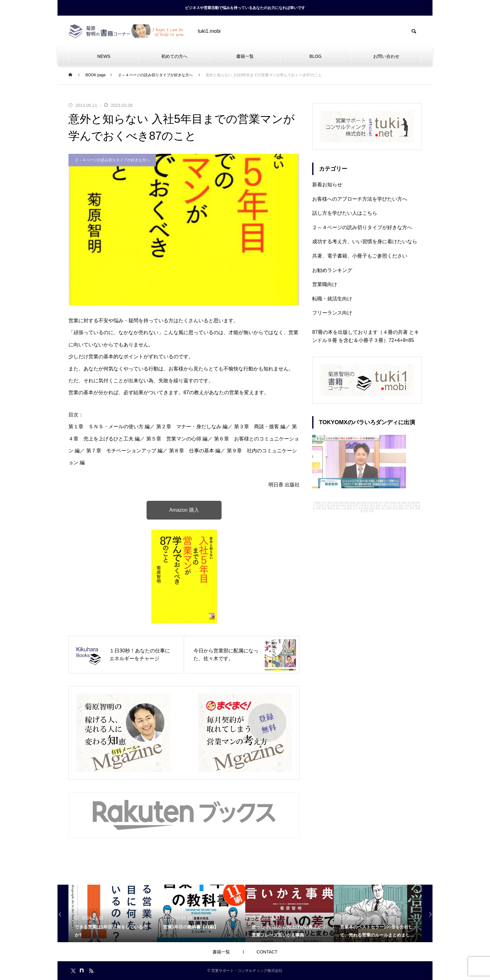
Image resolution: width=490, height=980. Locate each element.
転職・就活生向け (332, 299)
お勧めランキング (332, 270)
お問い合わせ (386, 56)
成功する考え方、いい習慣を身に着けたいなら (365, 241)
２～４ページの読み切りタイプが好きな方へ (112, 160)
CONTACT (267, 952)
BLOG (315, 56)
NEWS (104, 56)
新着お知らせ (327, 185)
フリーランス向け (332, 313)
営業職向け (325, 284)
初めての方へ (174, 56)
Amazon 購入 (184, 510)
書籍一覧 (245, 56)
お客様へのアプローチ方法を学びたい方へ (360, 199)
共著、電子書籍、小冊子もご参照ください (360, 256)
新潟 (372, 506)
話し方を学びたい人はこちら (345, 213)
